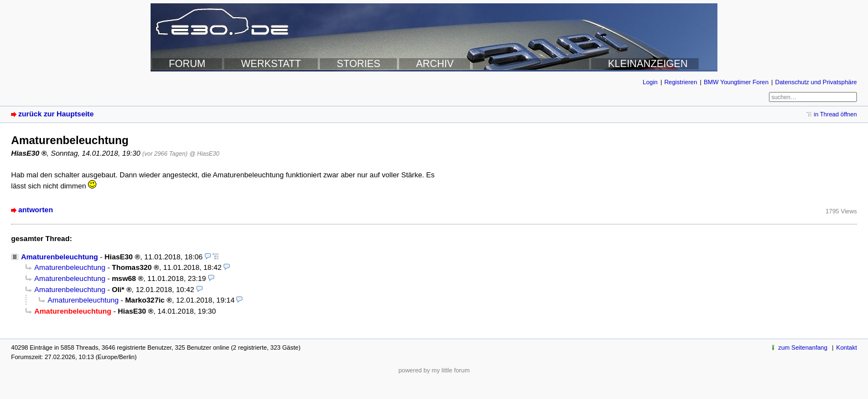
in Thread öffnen (835, 114)
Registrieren (681, 82)
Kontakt (847, 347)
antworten (36, 210)
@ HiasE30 (204, 154)
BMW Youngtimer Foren (736, 82)
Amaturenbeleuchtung (60, 257)
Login (650, 82)
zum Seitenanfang (803, 347)
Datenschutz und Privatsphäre (816, 82)
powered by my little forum (434, 370)
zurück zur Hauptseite (56, 114)
